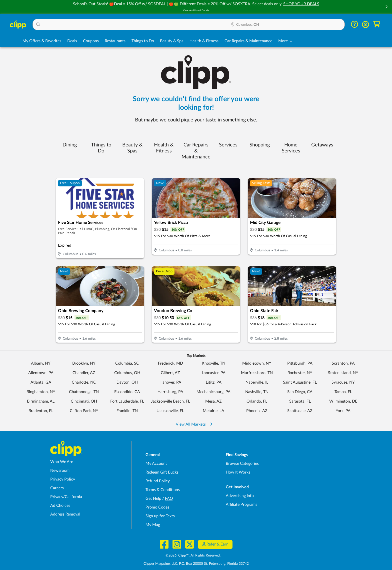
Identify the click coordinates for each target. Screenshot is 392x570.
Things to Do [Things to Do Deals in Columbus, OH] (143, 41)
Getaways (322, 145)
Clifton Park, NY (84, 411)
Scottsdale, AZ (300, 411)
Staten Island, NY (343, 373)
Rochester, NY (300, 373)
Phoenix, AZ (257, 411)
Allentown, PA (41, 373)
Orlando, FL (257, 401)
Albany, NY (41, 363)
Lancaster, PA (214, 373)
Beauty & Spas (132, 148)
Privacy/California (66, 497)
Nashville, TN (257, 392)
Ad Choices (60, 506)
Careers (57, 488)
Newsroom (60, 471)
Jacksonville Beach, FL (170, 401)
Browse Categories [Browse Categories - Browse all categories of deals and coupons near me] (242, 464)
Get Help (153, 499)
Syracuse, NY (343, 382)
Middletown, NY (257, 363)
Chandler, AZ (84, 373)
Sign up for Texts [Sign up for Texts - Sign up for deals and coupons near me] (160, 516)
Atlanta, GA (41, 382)
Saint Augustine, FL (300, 382)
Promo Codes (157, 507)
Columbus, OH (127, 373)
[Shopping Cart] (377, 24)
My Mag (153, 525)
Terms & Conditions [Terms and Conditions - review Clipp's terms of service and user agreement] (163, 490)
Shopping (260, 145)
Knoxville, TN (213, 363)
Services (228, 145)
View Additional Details (196, 10)
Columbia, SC (127, 363)
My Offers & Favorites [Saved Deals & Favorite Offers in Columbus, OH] (42, 41)
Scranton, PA (343, 363)
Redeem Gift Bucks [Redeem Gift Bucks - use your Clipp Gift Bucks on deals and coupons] (162, 472)
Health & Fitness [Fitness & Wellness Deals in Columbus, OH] (204, 41)
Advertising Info (240, 496)
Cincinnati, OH (84, 401)
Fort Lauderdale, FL (127, 401)
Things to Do (101, 148)
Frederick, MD (170, 363)
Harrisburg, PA (170, 392)
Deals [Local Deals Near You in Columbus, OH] (72, 41)
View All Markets (194, 424)
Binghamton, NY (41, 392)
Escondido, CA (127, 392)
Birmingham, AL (41, 401)
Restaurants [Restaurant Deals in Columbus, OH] (115, 41)
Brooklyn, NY (84, 363)
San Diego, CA (300, 392)
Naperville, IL (257, 382)
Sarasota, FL (300, 401)
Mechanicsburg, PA (213, 392)
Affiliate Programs (241, 505)
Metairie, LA (213, 411)
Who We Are (62, 462)
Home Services (291, 148)
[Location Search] (286, 25)
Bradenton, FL (41, 411)
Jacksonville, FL (170, 411)
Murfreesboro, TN (257, 373)
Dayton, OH (127, 382)
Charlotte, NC (84, 382)
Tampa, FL (343, 392)
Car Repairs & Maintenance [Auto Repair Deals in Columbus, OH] (248, 41)
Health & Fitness (164, 148)
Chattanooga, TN (84, 392)
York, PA (343, 411)
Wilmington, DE (343, 401)
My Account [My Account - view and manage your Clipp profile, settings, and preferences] (156, 464)
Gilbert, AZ (170, 373)
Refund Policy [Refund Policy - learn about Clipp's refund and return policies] (158, 481)
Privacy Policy (63, 479)
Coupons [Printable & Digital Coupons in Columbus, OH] (91, 41)
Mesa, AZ (213, 401)
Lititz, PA (214, 382)
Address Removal (65, 514)
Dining (70, 145)
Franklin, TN (127, 411)
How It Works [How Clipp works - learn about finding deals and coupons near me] (238, 472)
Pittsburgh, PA (300, 363)
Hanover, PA (170, 382)
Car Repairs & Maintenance (196, 151)
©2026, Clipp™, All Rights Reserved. (193, 556)
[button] (386, 7)
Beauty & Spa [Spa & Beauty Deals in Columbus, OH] (172, 41)
